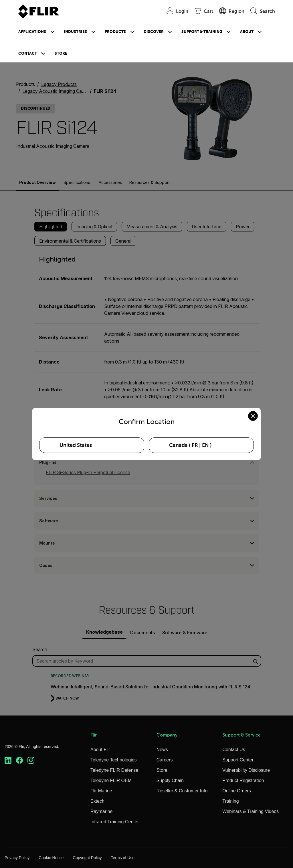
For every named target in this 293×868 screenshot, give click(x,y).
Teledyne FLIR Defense (114, 770)
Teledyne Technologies (114, 760)
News (162, 750)
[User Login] (175, 12)
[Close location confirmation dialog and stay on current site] (253, 416)
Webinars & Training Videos (251, 811)
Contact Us (234, 750)
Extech (97, 801)
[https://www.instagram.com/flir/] (31, 760)
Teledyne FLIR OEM (111, 780)
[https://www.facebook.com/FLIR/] (19, 760)
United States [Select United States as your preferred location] (76, 445)
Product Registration (243, 780)
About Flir (100, 750)
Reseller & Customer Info (182, 791)
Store (61, 53)
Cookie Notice (51, 858)
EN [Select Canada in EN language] (205, 445)
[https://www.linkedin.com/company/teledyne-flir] (8, 760)
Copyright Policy (87, 858)
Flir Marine (101, 791)
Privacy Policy (17, 858)
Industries (75, 32)
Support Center (238, 760)
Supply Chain (170, 780)
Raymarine (101, 811)
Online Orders (237, 791)
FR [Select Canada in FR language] (195, 445)
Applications (32, 32)
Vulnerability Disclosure (246, 770)
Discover (154, 32)
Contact (28, 53)
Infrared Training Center (115, 822)
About (247, 32)
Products (115, 32)
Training (230, 801)
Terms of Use (122, 858)
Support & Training (202, 32)
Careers (165, 760)
